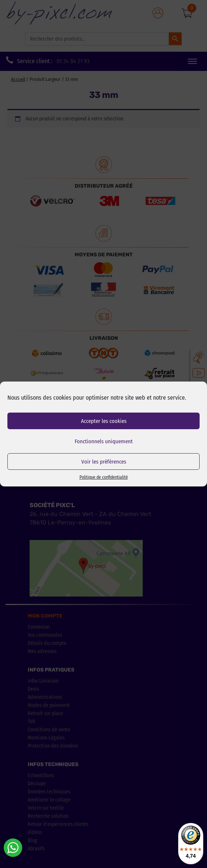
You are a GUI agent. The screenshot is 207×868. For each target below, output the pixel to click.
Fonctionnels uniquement (104, 441)
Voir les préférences (104, 462)
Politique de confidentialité (104, 477)
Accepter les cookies (104, 421)
